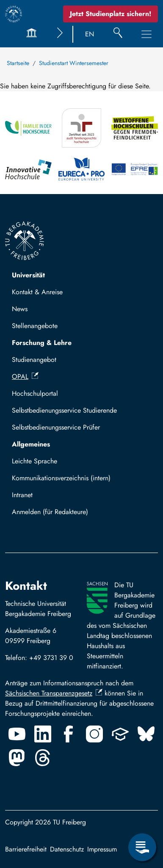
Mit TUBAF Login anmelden (56, 514)
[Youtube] (17, 734)
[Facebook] (69, 734)
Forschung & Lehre (42, 343)
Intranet (22, 495)
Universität (28, 275)
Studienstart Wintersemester (74, 63)
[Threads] (43, 758)
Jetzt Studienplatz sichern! (111, 14)
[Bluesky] (146, 734)
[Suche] (118, 34)
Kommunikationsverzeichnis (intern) (61, 478)
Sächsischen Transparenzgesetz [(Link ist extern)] (54, 693)
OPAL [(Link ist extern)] (25, 376)
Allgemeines (31, 444)
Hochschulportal (35, 393)
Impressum (102, 849)
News (20, 309)
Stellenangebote (35, 326)
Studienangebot (34, 360)
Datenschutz (67, 849)
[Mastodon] (17, 758)
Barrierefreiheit (26, 849)
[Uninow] (120, 734)
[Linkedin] (43, 734)
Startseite (18, 63)
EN (90, 34)
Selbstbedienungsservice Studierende (64, 410)
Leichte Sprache (35, 461)
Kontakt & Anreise (37, 292)
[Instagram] (94, 734)
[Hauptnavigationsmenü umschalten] (146, 34)
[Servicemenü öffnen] (142, 847)
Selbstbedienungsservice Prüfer (56, 427)
